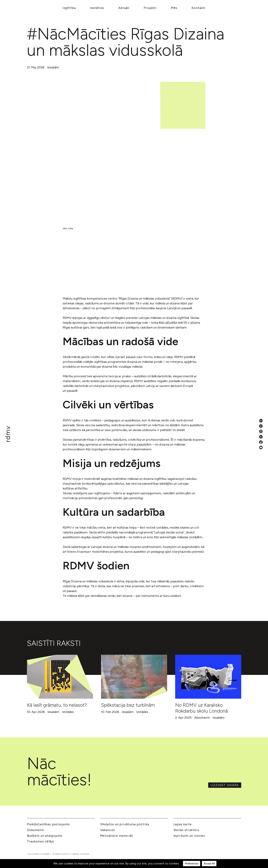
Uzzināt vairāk (225, 785)
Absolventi (202, 718)
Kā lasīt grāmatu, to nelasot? (57, 705)
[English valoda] (261, 421)
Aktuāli (124, 8)
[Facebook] (261, 442)
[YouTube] (261, 447)
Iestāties (97, 8)
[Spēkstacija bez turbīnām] (134, 677)
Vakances (108, 830)
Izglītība (69, 8)
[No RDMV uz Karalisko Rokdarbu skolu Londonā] (208, 677)
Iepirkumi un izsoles (189, 836)
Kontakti (199, 8)
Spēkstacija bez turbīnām (128, 705)
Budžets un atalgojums (45, 836)
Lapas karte (183, 824)
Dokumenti (36, 830)
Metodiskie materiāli (117, 836)
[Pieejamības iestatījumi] (261, 426)
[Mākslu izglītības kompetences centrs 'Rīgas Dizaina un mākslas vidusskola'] (8, 434)
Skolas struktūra (186, 830)
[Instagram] (261, 431)
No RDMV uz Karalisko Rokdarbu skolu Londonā (201, 708)
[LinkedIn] (261, 437)
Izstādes (68, 712)
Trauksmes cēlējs (40, 841)
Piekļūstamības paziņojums (48, 824)
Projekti (150, 8)
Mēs (174, 8)
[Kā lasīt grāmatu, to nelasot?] (60, 677)
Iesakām (53, 67)
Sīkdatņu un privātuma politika (125, 824)
